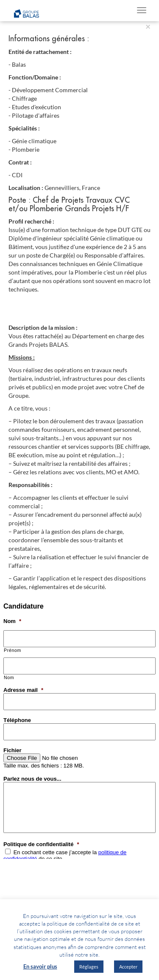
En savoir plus (40, 966)
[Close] (148, 26)
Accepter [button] (128, 967)
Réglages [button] (89, 967)
